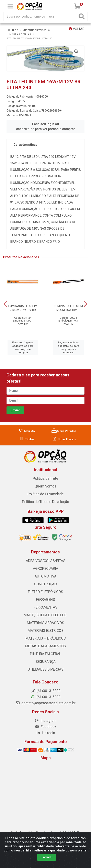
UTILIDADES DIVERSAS (46, 669)
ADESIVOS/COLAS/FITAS (46, 561)
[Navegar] (5, 304)
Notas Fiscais (64, 439)
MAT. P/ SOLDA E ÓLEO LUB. (45, 615)
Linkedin (45, 733)
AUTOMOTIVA (45, 576)
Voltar (77, 29)
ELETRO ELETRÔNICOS (45, 592)
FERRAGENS (45, 600)
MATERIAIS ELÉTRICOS (46, 631)
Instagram (46, 721)
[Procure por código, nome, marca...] (40, 16)
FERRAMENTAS (46, 607)
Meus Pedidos (64, 431)
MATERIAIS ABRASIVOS (45, 623)
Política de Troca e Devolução (45, 502)
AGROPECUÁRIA (46, 569)
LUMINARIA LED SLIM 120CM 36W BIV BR (68, 308)
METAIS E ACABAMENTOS (45, 646)
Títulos (27, 439)
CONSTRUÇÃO (45, 584)
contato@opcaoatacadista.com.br (45, 703)
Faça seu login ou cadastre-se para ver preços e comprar (45, 126)
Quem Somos (45, 486)
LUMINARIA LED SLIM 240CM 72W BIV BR (23, 308)
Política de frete (45, 479)
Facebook (46, 727)
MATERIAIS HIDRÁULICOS (46, 638)
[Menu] (10, 6)
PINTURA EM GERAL (45, 654)
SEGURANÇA (46, 662)
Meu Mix (27, 431)
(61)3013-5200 (45, 697)
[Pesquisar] (82, 16)
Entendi (47, 857)
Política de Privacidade (46, 494)
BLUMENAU (23, 115)
